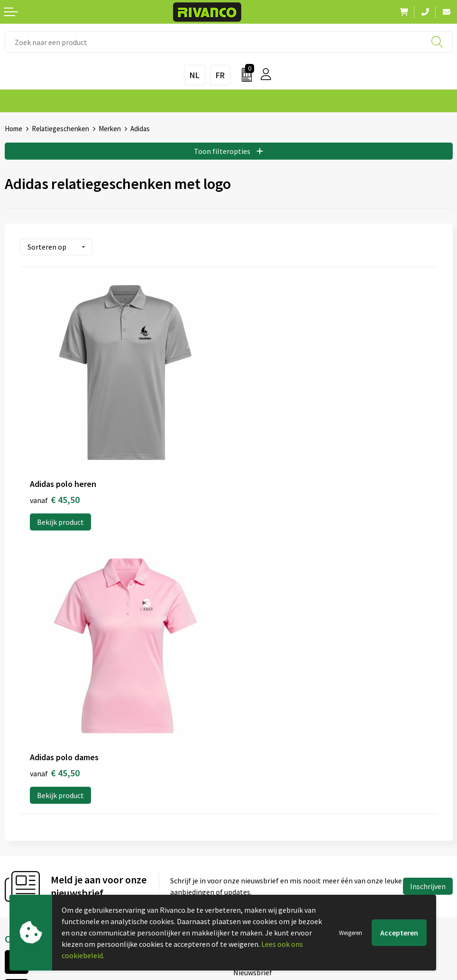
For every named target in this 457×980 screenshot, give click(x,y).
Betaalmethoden (33, 855)
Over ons (247, 682)
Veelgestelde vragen (266, 712)
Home (14, 129)
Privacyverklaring (261, 855)
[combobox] (229, 42)
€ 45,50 (55, 497)
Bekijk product (60, 520)
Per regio (248, 727)
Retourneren (26, 871)
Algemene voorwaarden (272, 825)
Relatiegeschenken (60, 129)
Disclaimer (251, 871)
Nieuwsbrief (253, 697)
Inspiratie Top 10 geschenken (281, 757)
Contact (18, 825)
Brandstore (23, 840)
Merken (110, 129)
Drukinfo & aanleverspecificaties (286, 742)
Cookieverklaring (261, 840)
